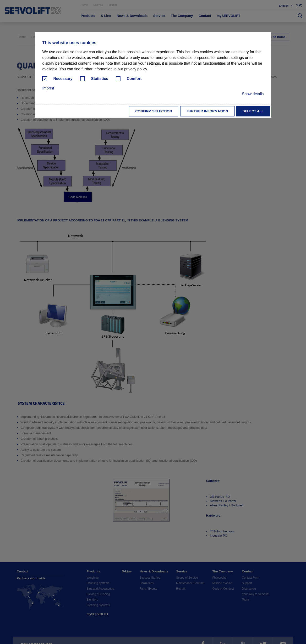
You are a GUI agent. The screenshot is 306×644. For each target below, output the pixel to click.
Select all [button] (253, 111)
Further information (207, 111)
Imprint (48, 88)
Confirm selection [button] (154, 111)
